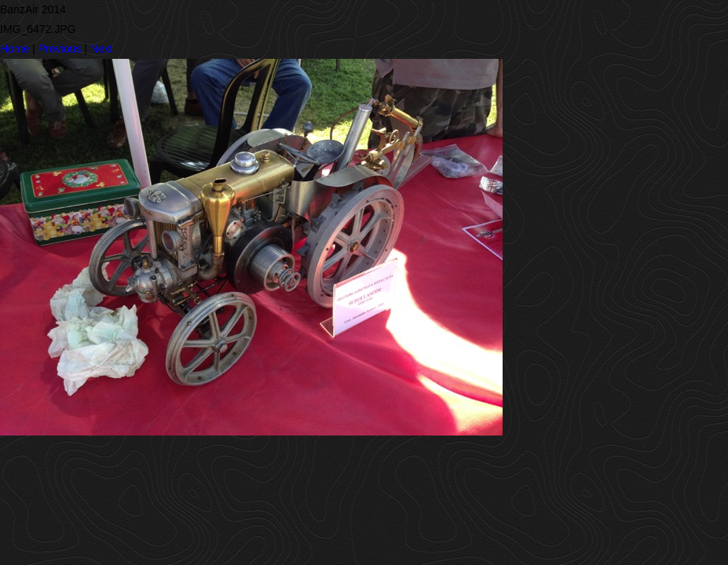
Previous (60, 49)
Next (102, 49)
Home (15, 49)
